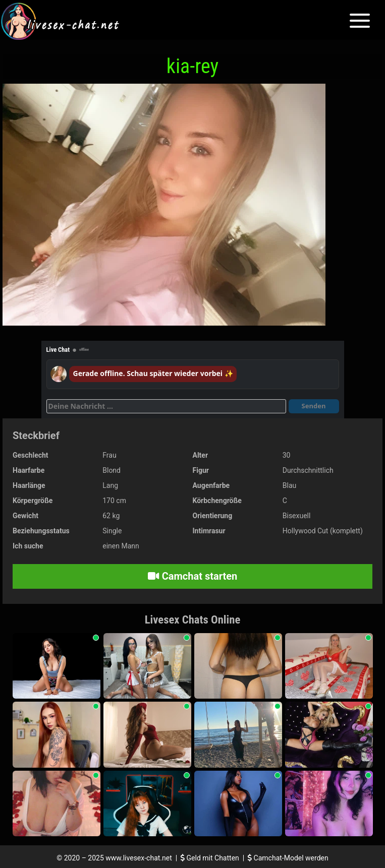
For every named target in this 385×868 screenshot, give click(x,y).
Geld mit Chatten (211, 858)
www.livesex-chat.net (139, 858)
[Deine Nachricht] (166, 406)
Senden (314, 406)
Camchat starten (192, 576)
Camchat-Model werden (288, 858)
